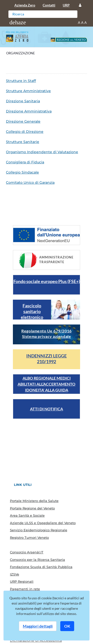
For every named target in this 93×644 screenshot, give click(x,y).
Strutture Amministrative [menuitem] (28, 91)
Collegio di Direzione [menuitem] (25, 132)
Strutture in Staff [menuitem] (21, 81)
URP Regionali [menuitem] (22, 581)
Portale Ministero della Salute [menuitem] (34, 501)
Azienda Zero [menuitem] (25, 5)
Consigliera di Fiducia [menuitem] (25, 162)
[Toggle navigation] (18, 22)
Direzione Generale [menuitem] (23, 121)
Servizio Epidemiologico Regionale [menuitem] (39, 530)
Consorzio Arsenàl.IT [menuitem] (27, 552)
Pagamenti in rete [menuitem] (25, 589)
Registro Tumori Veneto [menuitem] (29, 537)
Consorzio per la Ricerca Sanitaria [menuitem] (37, 560)
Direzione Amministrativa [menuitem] (29, 111)
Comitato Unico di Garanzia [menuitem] (30, 182)
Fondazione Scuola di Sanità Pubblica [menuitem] (41, 567)
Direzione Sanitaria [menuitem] (23, 101)
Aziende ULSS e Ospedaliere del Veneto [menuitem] (43, 523)
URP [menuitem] (66, 5)
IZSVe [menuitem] (15, 574)
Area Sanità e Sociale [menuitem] (27, 515)
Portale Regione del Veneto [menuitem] (32, 508)
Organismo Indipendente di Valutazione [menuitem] (42, 152)
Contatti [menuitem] (49, 5)
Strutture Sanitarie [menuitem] (23, 142)
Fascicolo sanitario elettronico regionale (32, 314)
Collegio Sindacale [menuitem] (22, 172)
